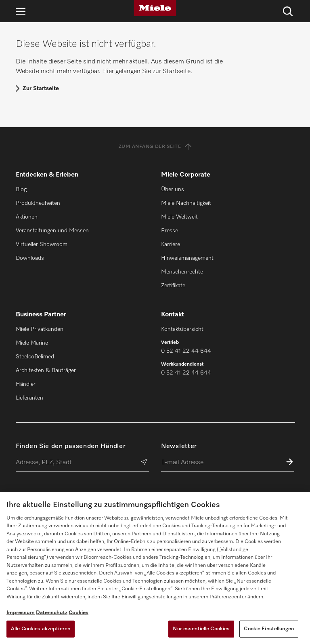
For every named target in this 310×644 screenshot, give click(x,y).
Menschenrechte (182, 272)
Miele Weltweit (179, 217)
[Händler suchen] (144, 463)
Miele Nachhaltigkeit (186, 203)
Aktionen (27, 217)
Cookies (79, 613)
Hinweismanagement (187, 258)
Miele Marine (32, 343)
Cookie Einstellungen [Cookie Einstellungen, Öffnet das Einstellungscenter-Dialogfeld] (269, 629)
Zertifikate (173, 286)
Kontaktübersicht (182, 329)
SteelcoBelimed (35, 357)
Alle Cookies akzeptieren (41, 629)
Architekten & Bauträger (46, 370)
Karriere (171, 244)
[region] (155, 568)
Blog (21, 189)
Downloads (30, 258)
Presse (170, 231)
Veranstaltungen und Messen (52, 231)
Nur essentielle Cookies (201, 629)
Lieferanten (29, 398)
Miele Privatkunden (40, 329)
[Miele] (155, 8)
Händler (26, 384)
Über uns (173, 189)
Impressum (21, 613)
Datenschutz (52, 613)
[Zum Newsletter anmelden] (290, 463)
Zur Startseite (41, 88)
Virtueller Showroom (42, 244)
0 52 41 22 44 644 (186, 351)
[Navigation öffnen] (21, 11)
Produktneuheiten (38, 203)
